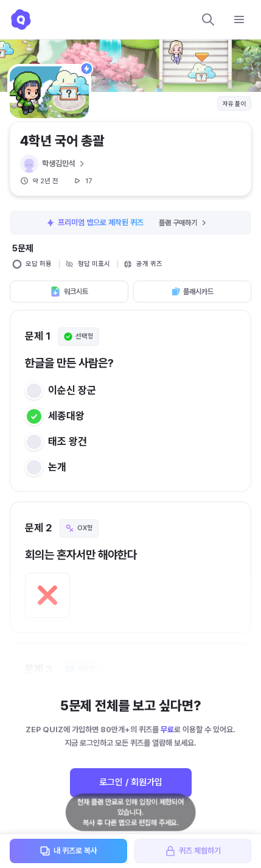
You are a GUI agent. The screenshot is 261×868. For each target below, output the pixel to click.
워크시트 (69, 292)
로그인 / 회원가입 (131, 782)
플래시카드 (192, 292)
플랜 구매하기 (183, 223)
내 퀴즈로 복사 (68, 851)
